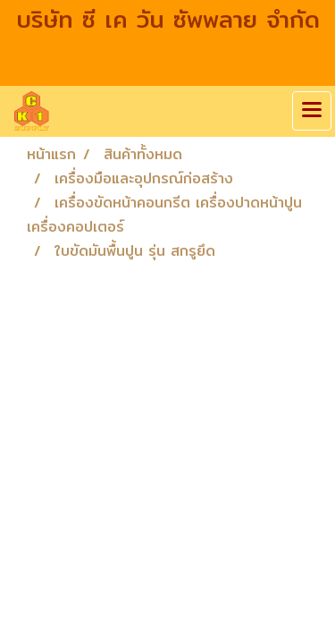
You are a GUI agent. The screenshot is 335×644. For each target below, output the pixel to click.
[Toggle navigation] (312, 111)
